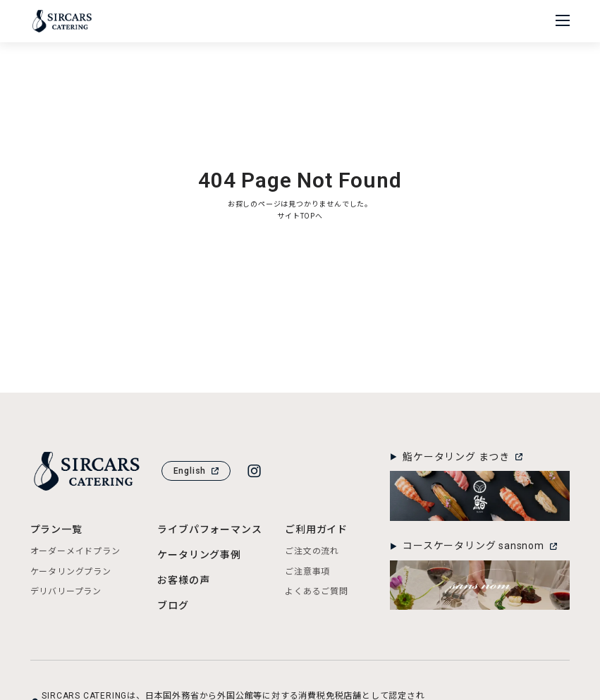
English (196, 471)
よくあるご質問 (317, 591)
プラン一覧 (56, 529)
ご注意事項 (307, 572)
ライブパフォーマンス (209, 529)
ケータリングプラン (71, 572)
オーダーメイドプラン (75, 551)
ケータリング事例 (199, 555)
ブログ (173, 606)
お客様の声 (183, 580)
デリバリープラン (66, 591)
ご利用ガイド (316, 529)
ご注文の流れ (312, 551)
